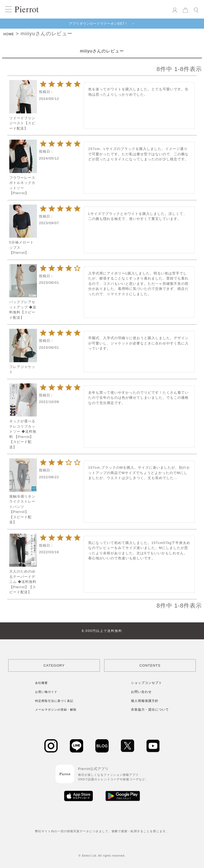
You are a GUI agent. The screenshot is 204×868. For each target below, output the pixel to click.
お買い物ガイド (46, 692)
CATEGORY (54, 665)
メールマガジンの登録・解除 (56, 710)
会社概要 (41, 683)
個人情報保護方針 (145, 701)
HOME (9, 34)
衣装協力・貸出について (150, 710)
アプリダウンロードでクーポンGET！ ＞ (102, 24)
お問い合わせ (141, 692)
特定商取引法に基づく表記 (54, 701)
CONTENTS (150, 665)
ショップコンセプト (146, 683)
